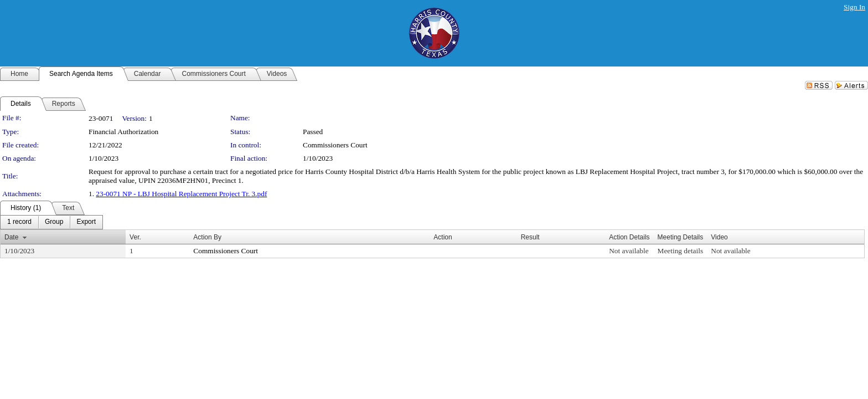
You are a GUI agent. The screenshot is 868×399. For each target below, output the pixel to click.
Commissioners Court (335, 145)
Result (530, 237)
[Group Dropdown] (54, 222)
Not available (629, 251)
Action (443, 237)
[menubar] (51, 222)
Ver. (135, 237)
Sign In (854, 7)
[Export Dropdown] (86, 222)
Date (11, 237)
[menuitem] (19, 222)
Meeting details (681, 251)
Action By (207, 237)
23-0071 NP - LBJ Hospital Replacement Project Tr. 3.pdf (181, 194)
